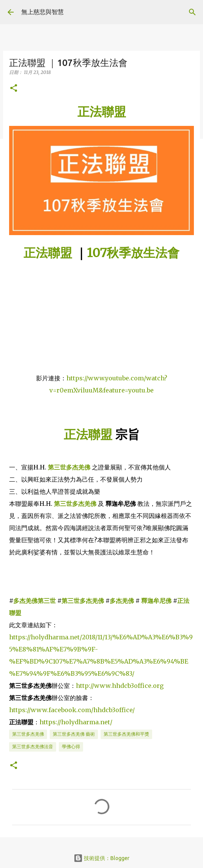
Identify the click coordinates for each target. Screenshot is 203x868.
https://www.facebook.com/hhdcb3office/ (72, 710)
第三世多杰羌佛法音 (33, 746)
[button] (14, 89)
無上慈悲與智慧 (42, 12)
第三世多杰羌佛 (83, 601)
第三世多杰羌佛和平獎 (126, 734)
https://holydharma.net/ (76, 722)
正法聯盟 (48, 253)
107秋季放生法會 (133, 253)
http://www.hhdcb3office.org (120, 686)
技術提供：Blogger (101, 858)
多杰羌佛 (122, 601)
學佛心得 (71, 746)
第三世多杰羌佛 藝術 (74, 734)
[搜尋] (192, 12)
